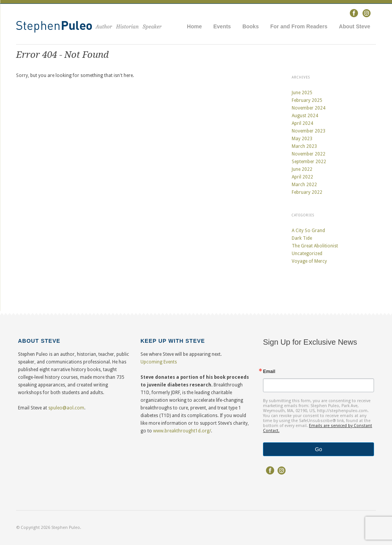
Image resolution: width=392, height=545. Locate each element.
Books (251, 26)
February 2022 (307, 192)
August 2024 (305, 116)
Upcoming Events (159, 362)
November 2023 (309, 131)
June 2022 (302, 169)
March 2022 (304, 185)
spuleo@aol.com (66, 408)
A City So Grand (308, 231)
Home (194, 26)
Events (222, 26)
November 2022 (309, 154)
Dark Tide (302, 238)
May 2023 (302, 139)
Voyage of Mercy (309, 261)
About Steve (354, 26)
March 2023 (304, 146)
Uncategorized (307, 254)
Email (269, 372)
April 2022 (302, 177)
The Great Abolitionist (315, 246)
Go (319, 449)
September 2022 (309, 162)
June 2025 (302, 93)
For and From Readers (299, 26)
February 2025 (307, 100)
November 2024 (309, 108)
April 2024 (302, 123)
